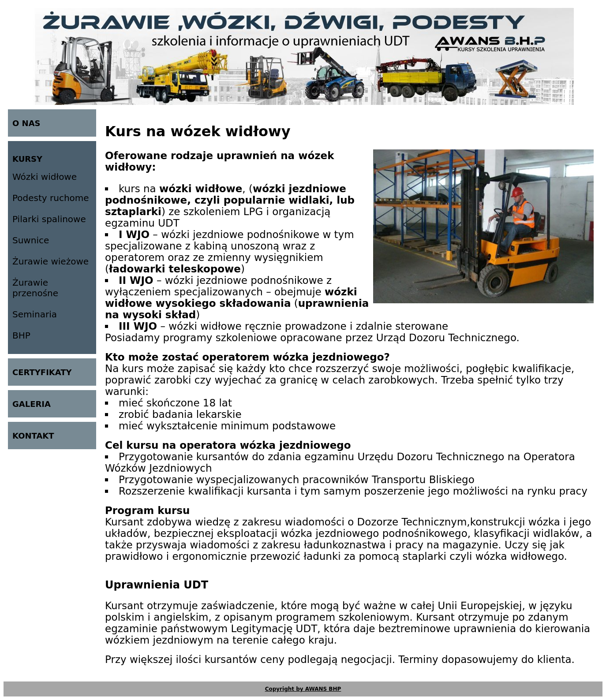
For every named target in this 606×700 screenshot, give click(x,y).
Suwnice (31, 240)
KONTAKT (33, 436)
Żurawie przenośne (35, 288)
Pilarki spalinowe (49, 219)
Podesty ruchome (51, 198)
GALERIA (32, 404)
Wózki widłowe (45, 177)
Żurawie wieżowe (50, 261)
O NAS (26, 123)
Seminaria (35, 314)
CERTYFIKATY (42, 372)
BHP (21, 335)
